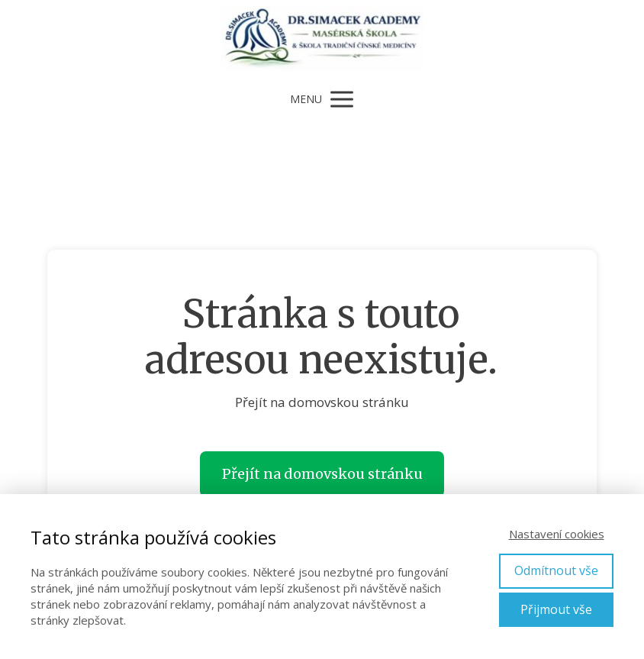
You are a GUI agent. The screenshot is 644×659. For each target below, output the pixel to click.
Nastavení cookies (557, 534)
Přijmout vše (556, 609)
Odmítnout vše (556, 570)
